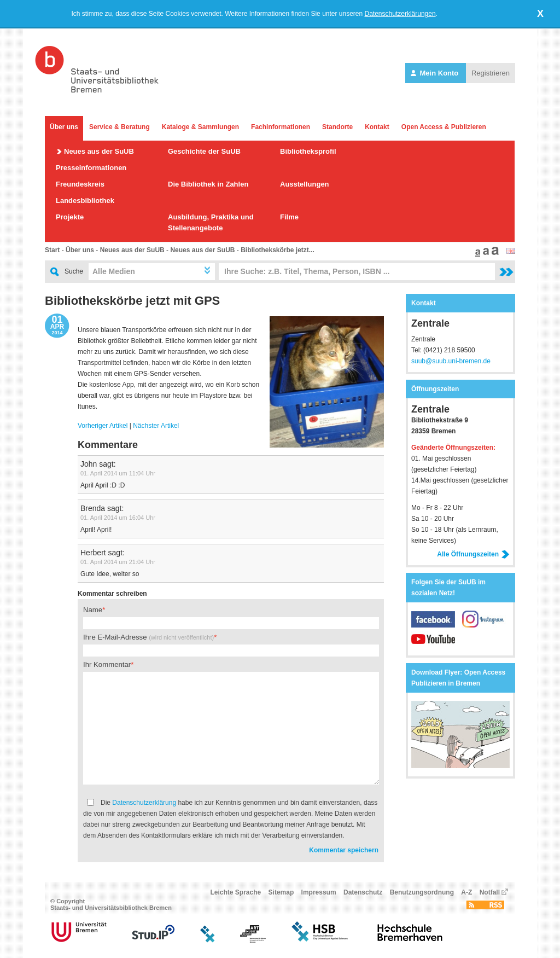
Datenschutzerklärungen (400, 14)
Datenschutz (363, 892)
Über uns (64, 127)
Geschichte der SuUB (204, 151)
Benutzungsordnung (422, 892)
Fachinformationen (281, 127)
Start (52, 250)
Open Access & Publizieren (444, 127)
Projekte (70, 217)
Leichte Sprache (236, 892)
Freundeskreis (80, 184)
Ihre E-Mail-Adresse (148, 637)
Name (93, 610)
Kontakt (377, 127)
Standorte (337, 127)
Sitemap (281, 892)
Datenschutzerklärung (144, 803)
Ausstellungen (305, 184)
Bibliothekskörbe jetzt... (278, 250)
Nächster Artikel (156, 426)
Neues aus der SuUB (99, 151)
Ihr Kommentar (107, 664)
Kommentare (108, 445)
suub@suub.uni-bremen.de (451, 361)
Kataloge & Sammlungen (200, 127)
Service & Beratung (119, 127)
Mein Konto (436, 73)
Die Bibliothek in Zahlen (208, 184)
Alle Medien (114, 271)
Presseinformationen (91, 168)
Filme (289, 217)
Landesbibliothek (85, 201)
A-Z (466, 892)
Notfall (490, 892)
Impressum (319, 892)
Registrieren (491, 73)
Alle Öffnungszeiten (473, 554)
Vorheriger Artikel (103, 426)
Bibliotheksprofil (308, 151)
